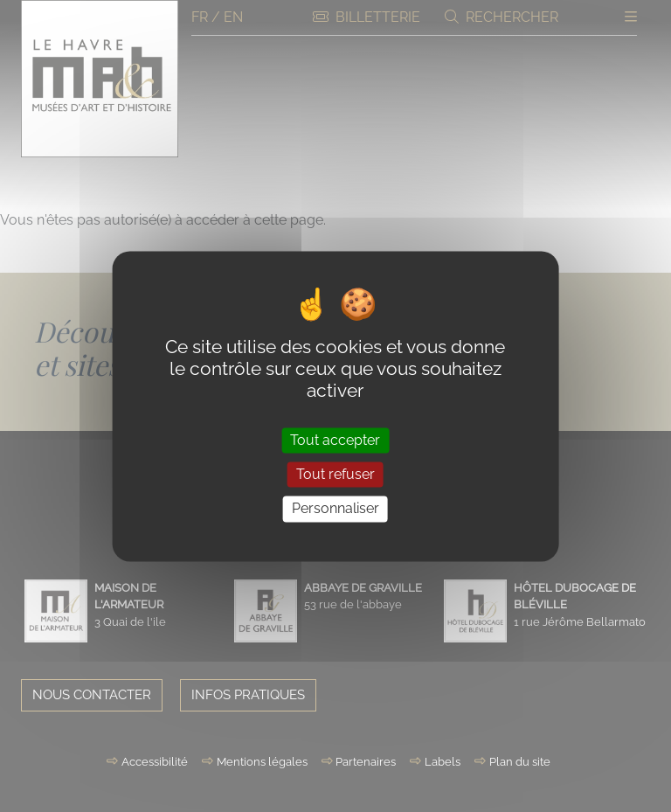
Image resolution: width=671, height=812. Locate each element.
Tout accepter (335, 440)
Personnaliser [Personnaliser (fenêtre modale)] (335, 509)
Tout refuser (335, 475)
